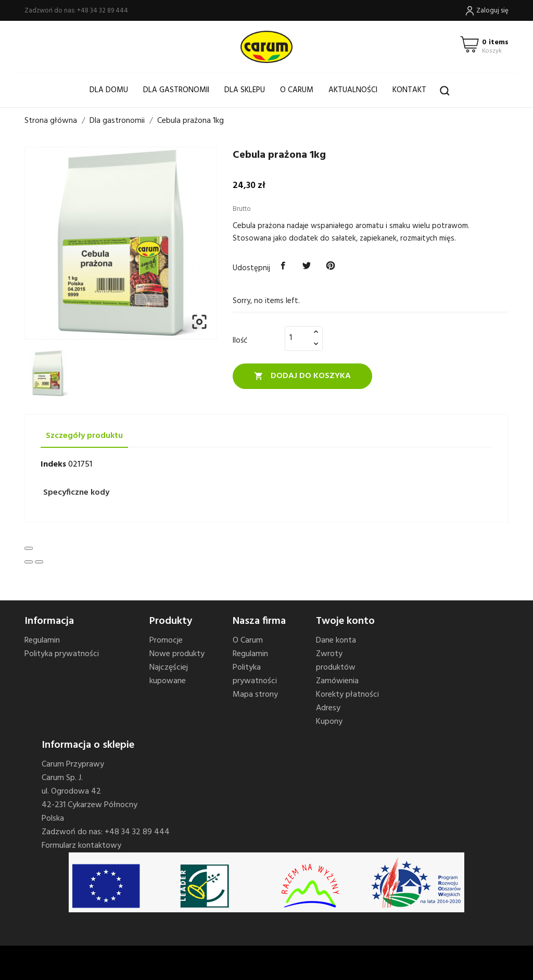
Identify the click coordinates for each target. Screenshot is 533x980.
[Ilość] (298, 338)
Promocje (166, 640)
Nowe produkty (177, 654)
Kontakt (409, 90)
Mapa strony (255, 695)
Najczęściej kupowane (169, 674)
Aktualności (353, 90)
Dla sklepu (245, 90)
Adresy (328, 708)
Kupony (329, 722)
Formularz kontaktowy (81, 846)
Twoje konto (345, 621)
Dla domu (109, 90)
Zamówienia (337, 681)
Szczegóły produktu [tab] (84, 436)
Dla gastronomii (176, 90)
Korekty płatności (347, 695)
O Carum (297, 90)
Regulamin (42, 640)
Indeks (53, 464)
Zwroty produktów (336, 661)
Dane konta (336, 640)
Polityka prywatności (62, 654)
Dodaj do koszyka (302, 376)
